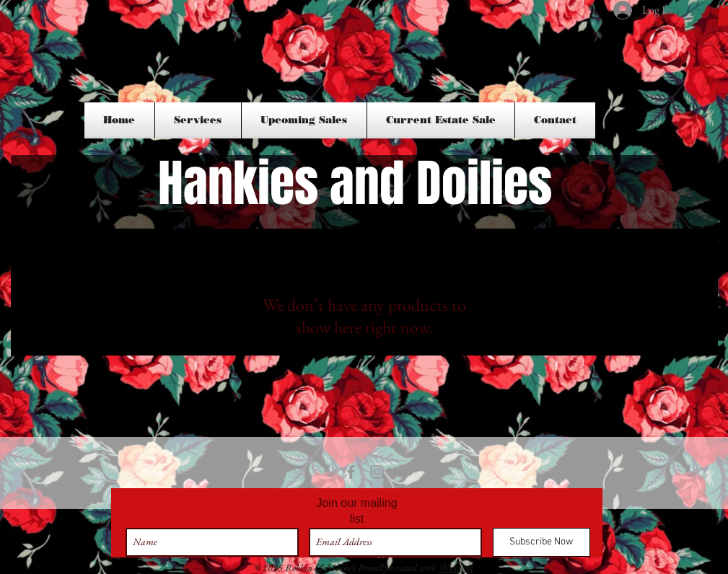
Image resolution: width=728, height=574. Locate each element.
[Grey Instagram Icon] (377, 472)
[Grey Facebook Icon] (351, 472)
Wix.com (456, 568)
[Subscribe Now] (541, 542)
